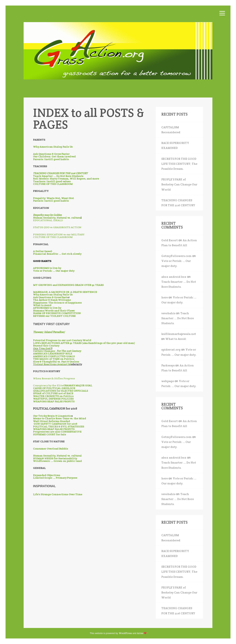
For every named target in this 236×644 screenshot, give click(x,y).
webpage (168, 381)
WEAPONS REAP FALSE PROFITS (54, 401)
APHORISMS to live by (47, 268)
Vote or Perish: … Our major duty (54, 271)
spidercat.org (171, 350)
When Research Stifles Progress (54, 378)
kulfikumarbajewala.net (179, 334)
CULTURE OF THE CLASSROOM (53, 237)
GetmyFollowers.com (176, 256)
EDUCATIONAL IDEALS (48, 220)
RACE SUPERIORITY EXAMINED (175, 145)
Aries (140, 633)
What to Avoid (42, 305)
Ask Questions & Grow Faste (51, 297)
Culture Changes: (57, 351)
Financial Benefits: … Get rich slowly (57, 254)
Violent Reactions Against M (52, 364)
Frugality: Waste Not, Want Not (53, 198)
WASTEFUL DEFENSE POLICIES (53, 399)
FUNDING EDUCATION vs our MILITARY (59, 234)
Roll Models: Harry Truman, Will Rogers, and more (66, 179)
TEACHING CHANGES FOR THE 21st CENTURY (178, 203)
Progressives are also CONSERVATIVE (57, 432)
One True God (42, 348)
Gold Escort (170, 240)
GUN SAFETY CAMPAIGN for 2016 (55, 424)
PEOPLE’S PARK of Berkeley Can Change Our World (179, 184)
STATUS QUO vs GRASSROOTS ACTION (57, 227)
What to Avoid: (176, 339)
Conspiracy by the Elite (48, 385)
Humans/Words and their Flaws (54, 311)
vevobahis (168, 313)
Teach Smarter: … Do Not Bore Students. (178, 318)
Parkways (168, 365)
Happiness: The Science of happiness (57, 303)
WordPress (125, 633)
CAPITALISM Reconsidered (171, 130)
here (165, 297)
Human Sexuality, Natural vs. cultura (57, 218)
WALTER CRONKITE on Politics (53, 396)
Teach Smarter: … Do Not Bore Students (58, 176)
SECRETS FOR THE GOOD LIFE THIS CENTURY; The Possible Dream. (179, 164)
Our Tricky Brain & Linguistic (52, 416)
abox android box (174, 277)
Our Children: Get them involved (54, 156)
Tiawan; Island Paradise (48, 332)
